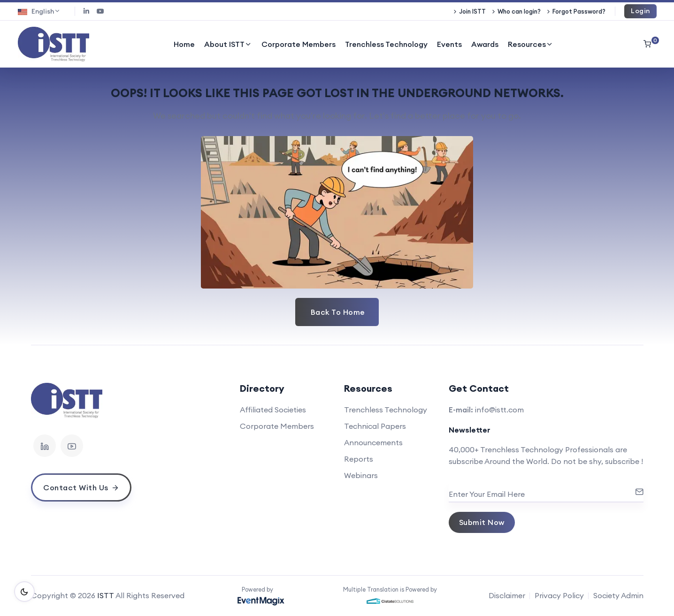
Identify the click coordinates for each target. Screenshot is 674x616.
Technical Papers (375, 426)
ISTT (106, 595)
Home (184, 44)
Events (449, 44)
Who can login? (519, 11)
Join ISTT (472, 11)
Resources (531, 44)
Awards (485, 44)
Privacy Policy (559, 595)
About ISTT (228, 44)
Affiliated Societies (273, 410)
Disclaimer (507, 595)
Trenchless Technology (386, 44)
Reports (359, 459)
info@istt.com (499, 410)
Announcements (373, 442)
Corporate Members (299, 44)
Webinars (361, 475)
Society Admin (618, 595)
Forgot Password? (579, 11)
